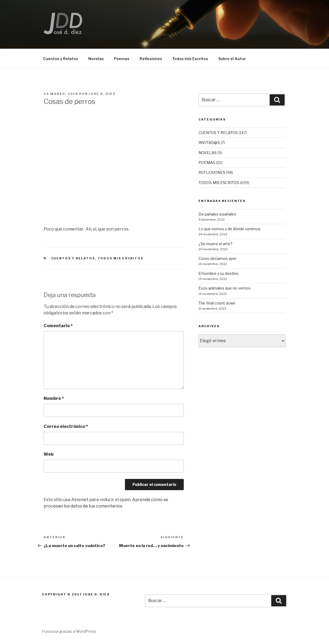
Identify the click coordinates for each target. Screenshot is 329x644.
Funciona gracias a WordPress (69, 631)
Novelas (96, 59)
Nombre (54, 398)
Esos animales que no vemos (225, 288)
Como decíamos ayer (217, 258)
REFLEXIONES (212, 172)
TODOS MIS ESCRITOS (121, 258)
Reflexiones (151, 59)
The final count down (217, 303)
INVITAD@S (209, 143)
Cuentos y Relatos (61, 59)
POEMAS (207, 163)
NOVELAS (208, 153)
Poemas (122, 59)
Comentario (58, 326)
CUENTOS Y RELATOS (73, 258)
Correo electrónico (66, 426)
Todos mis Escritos (190, 59)
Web (49, 454)
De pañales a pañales (217, 214)
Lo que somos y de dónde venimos (229, 229)
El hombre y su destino (219, 273)
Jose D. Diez (102, 94)
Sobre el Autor (232, 59)
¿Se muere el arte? (215, 244)
